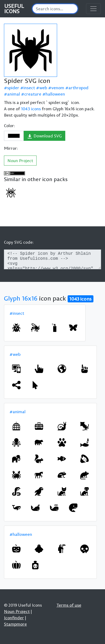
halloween (55, 94)
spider (13, 88)
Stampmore (15, 624)
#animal (17, 412)
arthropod (78, 88)
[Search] (55, 9)
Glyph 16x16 (21, 298)
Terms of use (69, 605)
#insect (17, 313)
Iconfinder (14, 618)
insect (29, 88)
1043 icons (31, 109)
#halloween (21, 534)
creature (33, 94)
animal (14, 94)
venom (58, 88)
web (43, 88)
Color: (9, 126)
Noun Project (20, 161)
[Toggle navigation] (93, 9)
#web (15, 354)
